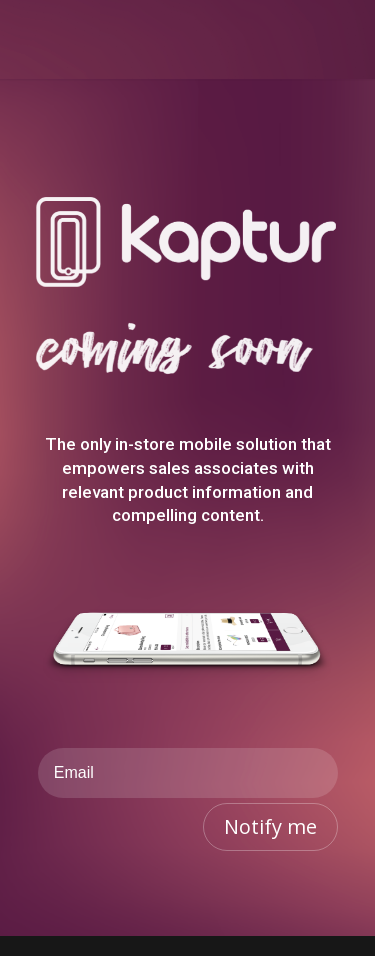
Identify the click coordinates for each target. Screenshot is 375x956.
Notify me (270, 826)
